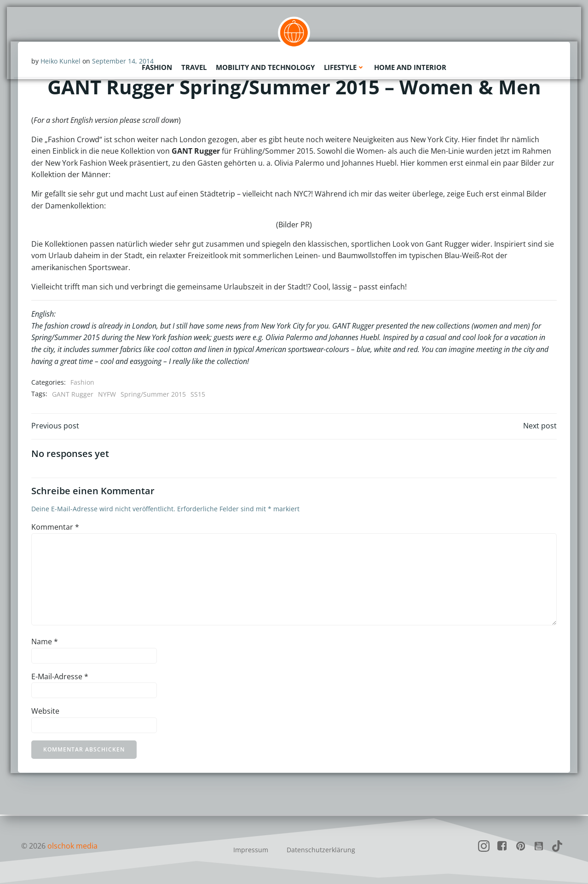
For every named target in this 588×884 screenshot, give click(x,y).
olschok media (72, 846)
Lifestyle (344, 67)
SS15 (198, 394)
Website (45, 712)
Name (45, 643)
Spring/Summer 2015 (153, 394)
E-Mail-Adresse (60, 678)
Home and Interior (410, 67)
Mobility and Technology (265, 67)
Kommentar (55, 528)
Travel (194, 67)
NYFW (107, 394)
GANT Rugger (73, 394)
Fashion (157, 67)
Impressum (251, 850)
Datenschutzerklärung (321, 850)
